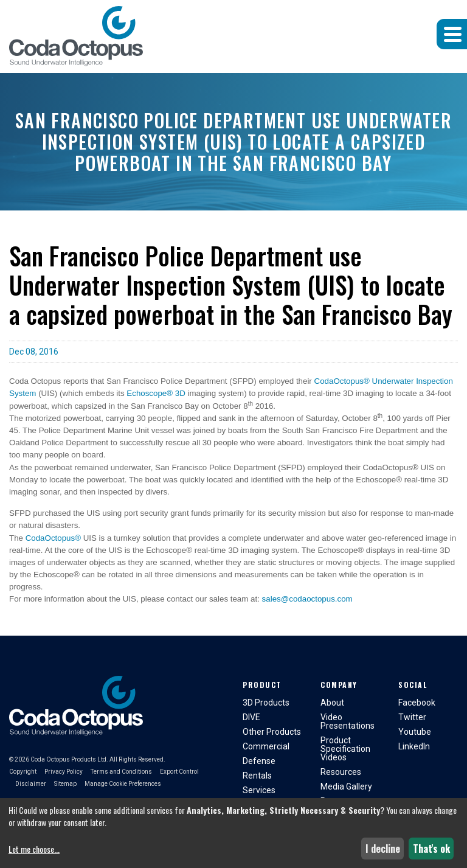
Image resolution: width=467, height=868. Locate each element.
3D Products (266, 703)
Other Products (272, 732)
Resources (341, 772)
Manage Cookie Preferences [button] (123, 784)
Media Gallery (346, 786)
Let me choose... (34, 849)
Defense (259, 761)
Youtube (415, 732)
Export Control (179, 772)
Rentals (257, 776)
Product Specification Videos (345, 749)
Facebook (417, 703)
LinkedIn (414, 746)
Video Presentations (348, 721)
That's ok (431, 849)
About (332, 703)
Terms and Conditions (121, 772)
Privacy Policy (64, 772)
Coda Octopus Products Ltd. (69, 759)
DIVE (251, 717)
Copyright (23, 772)
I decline (383, 849)
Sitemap (65, 784)
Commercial (266, 746)
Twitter (412, 717)
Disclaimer (31, 784)
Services (259, 790)
